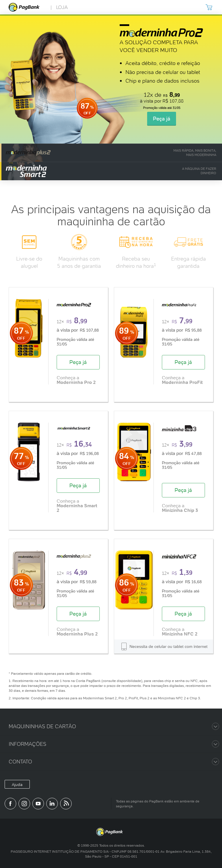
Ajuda (17, 785)
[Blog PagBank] (66, 804)
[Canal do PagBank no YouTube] (38, 804)
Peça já (162, 119)
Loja (62, 7)
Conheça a (76, 380)
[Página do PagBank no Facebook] (10, 804)
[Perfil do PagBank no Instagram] (24, 804)
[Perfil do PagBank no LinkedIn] (52, 804)
